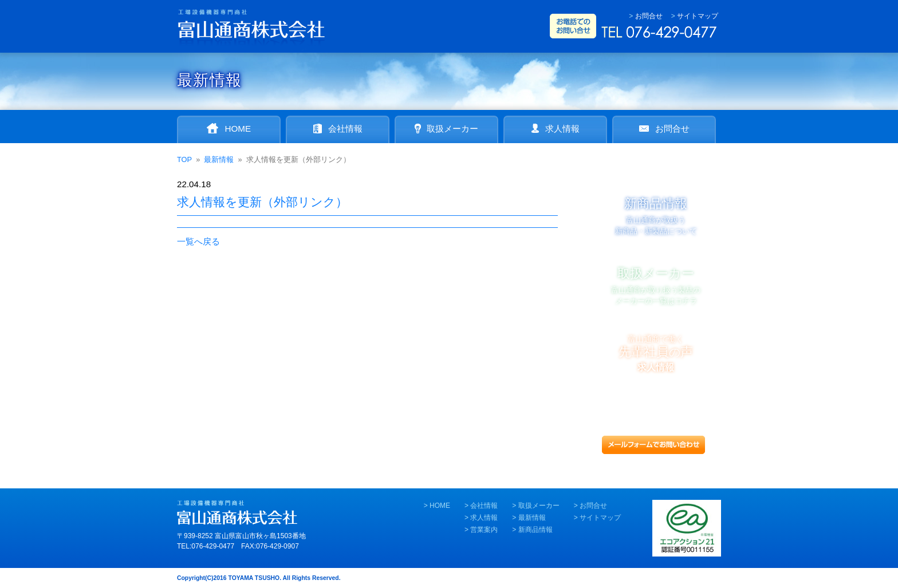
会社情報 (484, 506)
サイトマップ (698, 16)
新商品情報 (535, 530)
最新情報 (532, 518)
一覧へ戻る (198, 241)
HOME (440, 506)
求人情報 (484, 518)
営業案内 (484, 530)
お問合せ (649, 16)
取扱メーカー (539, 506)
